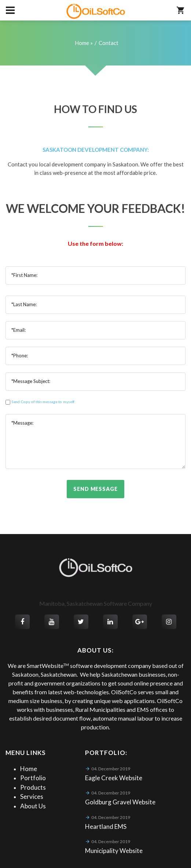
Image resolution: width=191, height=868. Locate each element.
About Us (33, 806)
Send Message (95, 489)
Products (33, 787)
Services (32, 796)
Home (29, 769)
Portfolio (33, 778)
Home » (84, 43)
